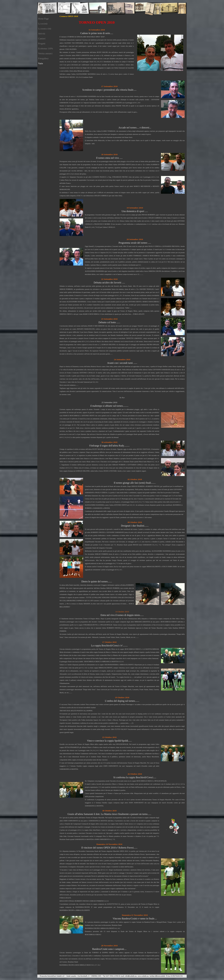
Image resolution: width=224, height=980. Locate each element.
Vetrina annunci (45, 53)
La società (43, 24)
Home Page (43, 19)
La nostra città (45, 29)
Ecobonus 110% (45, 49)
